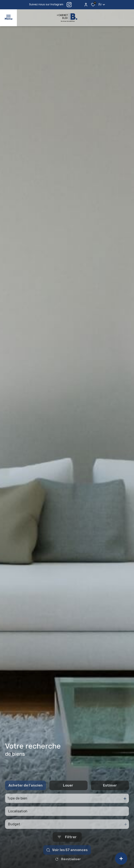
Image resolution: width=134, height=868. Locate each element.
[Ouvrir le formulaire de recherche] (67, 851)
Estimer (110, 800)
